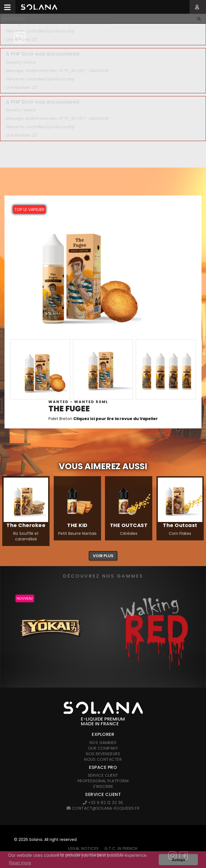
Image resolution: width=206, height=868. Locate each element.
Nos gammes (103, 743)
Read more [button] (20, 863)
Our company (103, 748)
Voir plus (103, 556)
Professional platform (103, 781)
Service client (103, 775)
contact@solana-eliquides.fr (103, 808)
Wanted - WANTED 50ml (78, 402)
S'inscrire (103, 786)
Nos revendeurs (103, 754)
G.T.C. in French (121, 848)
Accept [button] (178, 860)
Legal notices (84, 848)
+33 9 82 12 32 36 (103, 803)
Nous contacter (103, 759)
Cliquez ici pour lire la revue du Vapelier (116, 419)
